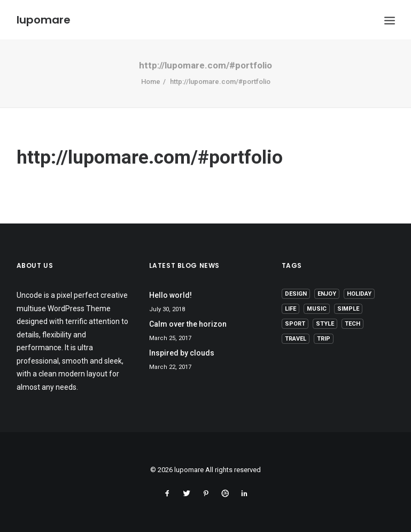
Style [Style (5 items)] (325, 324)
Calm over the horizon (188, 324)
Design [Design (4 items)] (296, 294)
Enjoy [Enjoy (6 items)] (327, 294)
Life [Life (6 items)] (290, 309)
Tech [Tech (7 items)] (352, 324)
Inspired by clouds (182, 353)
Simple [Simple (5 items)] (348, 309)
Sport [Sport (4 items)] (295, 324)
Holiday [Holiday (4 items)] (359, 294)
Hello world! (170, 295)
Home (151, 82)
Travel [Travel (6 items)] (296, 339)
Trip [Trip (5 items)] (324, 339)
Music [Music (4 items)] (317, 309)
